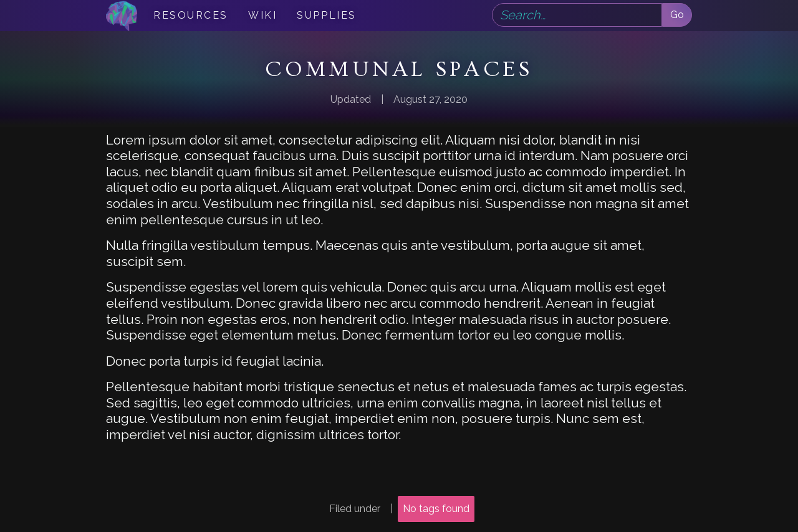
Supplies (326, 15)
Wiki (262, 15)
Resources (191, 15)
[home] (122, 16)
